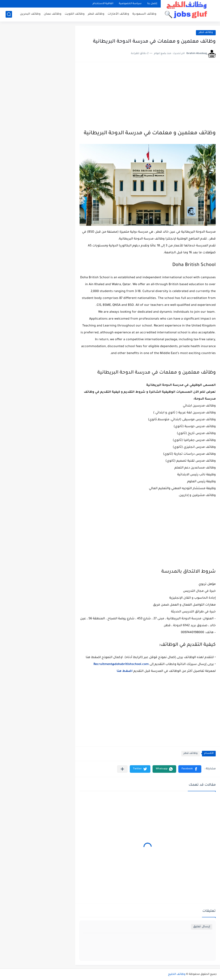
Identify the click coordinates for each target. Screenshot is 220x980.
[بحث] (9, 14)
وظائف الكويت (75, 14)
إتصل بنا (152, 4)
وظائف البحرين (30, 14)
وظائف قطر (96, 14)
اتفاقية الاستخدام (103, 4)
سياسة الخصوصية (130, 4)
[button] (190, 769)
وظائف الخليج (177, 974)
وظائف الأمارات (118, 14)
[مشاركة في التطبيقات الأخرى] (122, 769)
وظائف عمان (53, 14)
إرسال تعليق (202, 927)
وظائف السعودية (144, 14)
